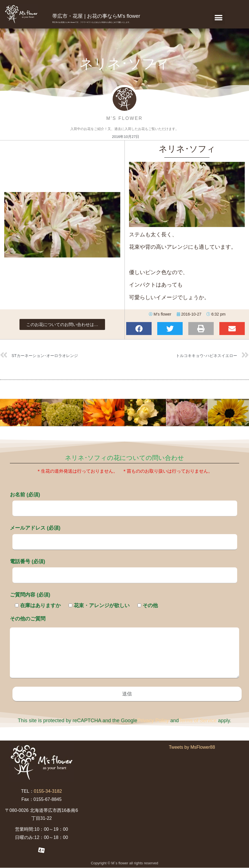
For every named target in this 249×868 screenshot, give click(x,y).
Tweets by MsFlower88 (192, 748)
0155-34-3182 (48, 792)
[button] (219, 18)
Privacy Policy (153, 721)
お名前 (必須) (124, 501)
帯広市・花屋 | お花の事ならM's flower (96, 16)
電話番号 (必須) (124, 568)
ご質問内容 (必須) (30, 595)
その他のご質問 (124, 647)
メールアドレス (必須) (124, 535)
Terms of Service (198, 721)
